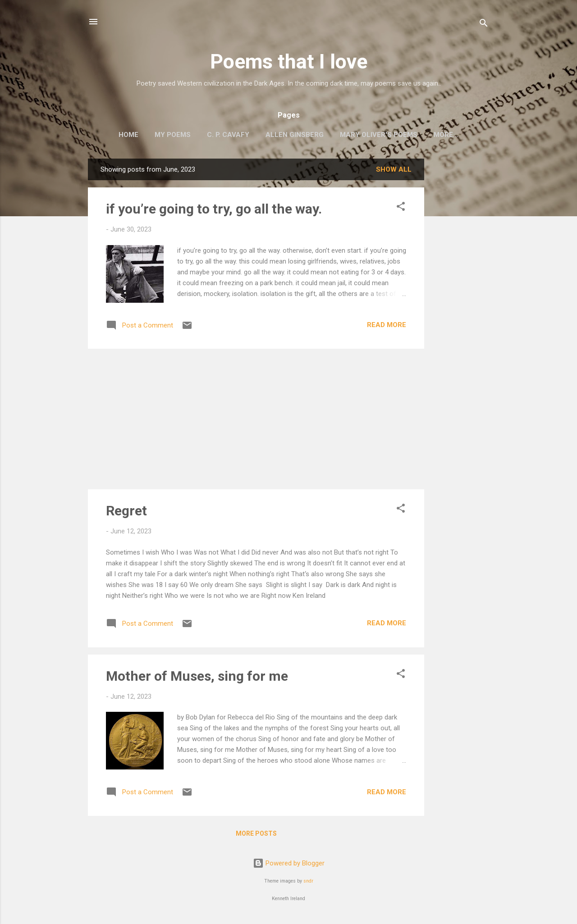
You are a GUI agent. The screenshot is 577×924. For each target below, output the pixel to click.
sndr (308, 883)
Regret (126, 512)
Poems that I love (289, 61)
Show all (394, 171)
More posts (256, 835)
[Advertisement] (460, 296)
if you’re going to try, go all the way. (214, 211)
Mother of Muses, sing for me (197, 678)
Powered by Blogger (289, 865)
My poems (157, 135)
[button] (401, 210)
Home (113, 135)
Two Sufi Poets (446, 135)
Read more (387, 327)
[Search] (484, 25)
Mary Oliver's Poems (363, 135)
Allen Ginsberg (279, 135)
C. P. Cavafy (212, 135)
